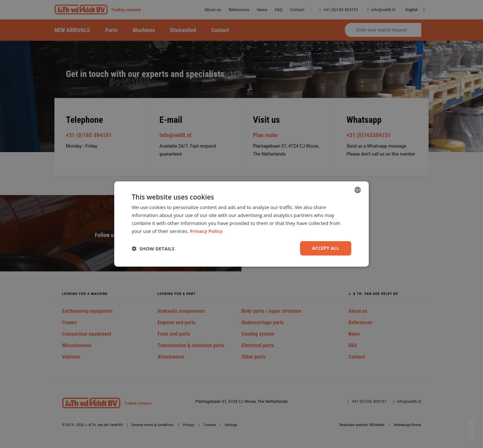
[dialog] (241, 224)
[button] (153, 248)
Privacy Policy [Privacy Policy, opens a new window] (206, 231)
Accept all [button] (326, 248)
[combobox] (358, 190)
